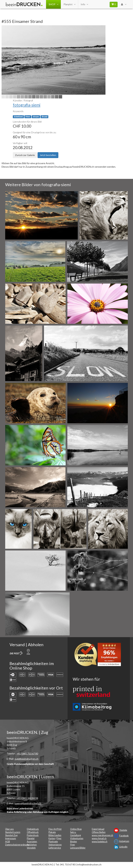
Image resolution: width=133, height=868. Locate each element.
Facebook (124, 836)
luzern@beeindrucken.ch (28, 803)
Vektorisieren (55, 845)
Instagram (124, 841)
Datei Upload (98, 829)
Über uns (9, 829)
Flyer (59, 838)
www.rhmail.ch (99, 838)
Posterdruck (33, 835)
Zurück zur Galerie (25, 155)
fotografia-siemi (27, 105)
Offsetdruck (33, 832)
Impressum (11, 838)
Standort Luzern (13, 832)
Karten (52, 838)
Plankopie (53, 842)
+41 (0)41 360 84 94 (27, 798)
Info (84, 4)
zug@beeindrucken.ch (26, 759)
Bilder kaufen (55, 835)
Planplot (69, 4)
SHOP (53, 4)
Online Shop (76, 829)
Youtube (123, 830)
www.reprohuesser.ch (102, 835)
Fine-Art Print (55, 829)
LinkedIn (123, 847)
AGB (8, 842)
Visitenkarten (77, 838)
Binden (74, 842)
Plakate (52, 832)
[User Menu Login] (124, 4)
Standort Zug (11, 835)
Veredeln (31, 848)
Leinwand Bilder (78, 848)
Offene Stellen (99, 832)
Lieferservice (55, 848)
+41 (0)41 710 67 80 (27, 754)
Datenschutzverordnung (17, 845)
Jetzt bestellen (48, 155)
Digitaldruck (33, 829)
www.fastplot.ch (100, 842)
